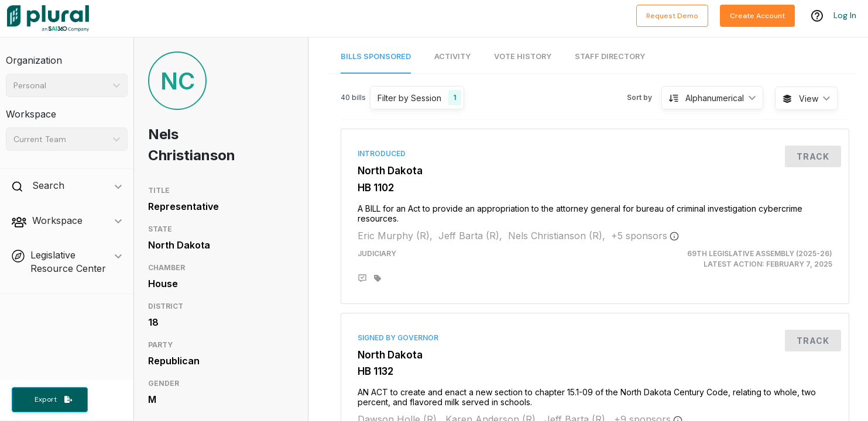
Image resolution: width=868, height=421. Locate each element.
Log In (845, 16)
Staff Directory (610, 56)
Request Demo (672, 16)
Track (813, 156)
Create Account (757, 16)
